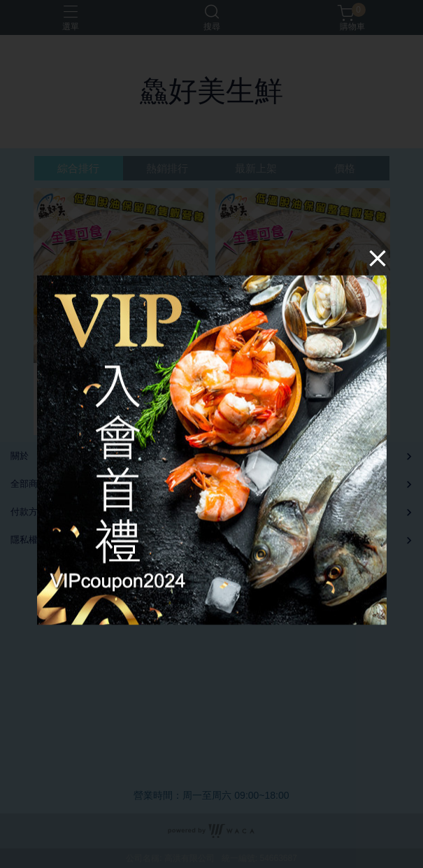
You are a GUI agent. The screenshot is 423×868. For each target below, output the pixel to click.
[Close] (378, 257)
